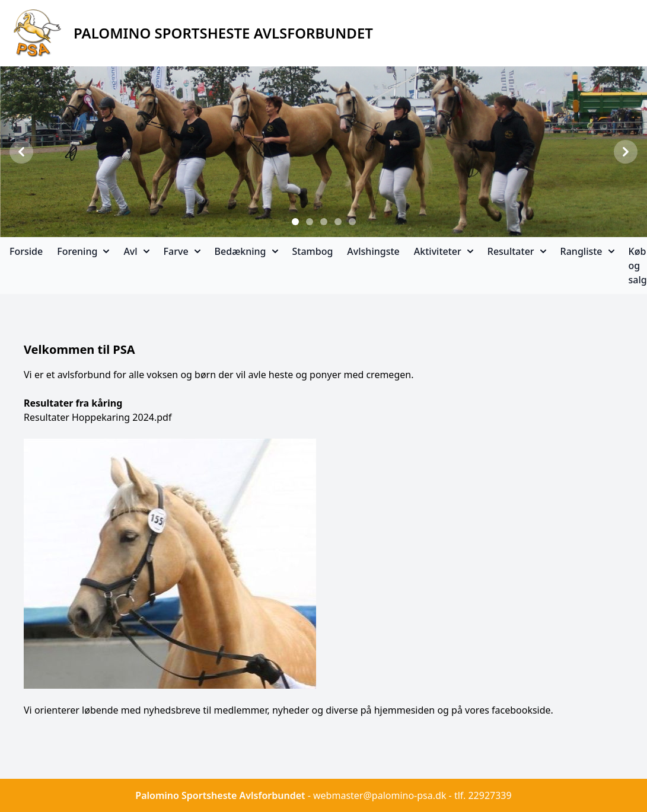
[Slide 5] (352, 222)
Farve (182, 251)
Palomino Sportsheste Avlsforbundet (220, 795)
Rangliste (587, 251)
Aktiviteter (444, 251)
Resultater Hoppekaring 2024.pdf (98, 417)
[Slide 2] (310, 222)
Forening (83, 251)
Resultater (517, 251)
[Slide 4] (338, 222)
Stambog (313, 251)
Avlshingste (373, 251)
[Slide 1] (295, 222)
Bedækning (246, 251)
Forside (26, 251)
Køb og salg (638, 266)
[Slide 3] (324, 222)
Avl (136, 251)
